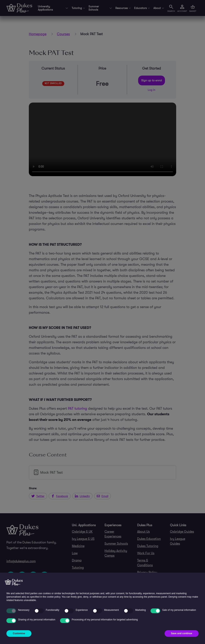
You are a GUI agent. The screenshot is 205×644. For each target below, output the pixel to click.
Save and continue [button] (182, 633)
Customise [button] (19, 633)
